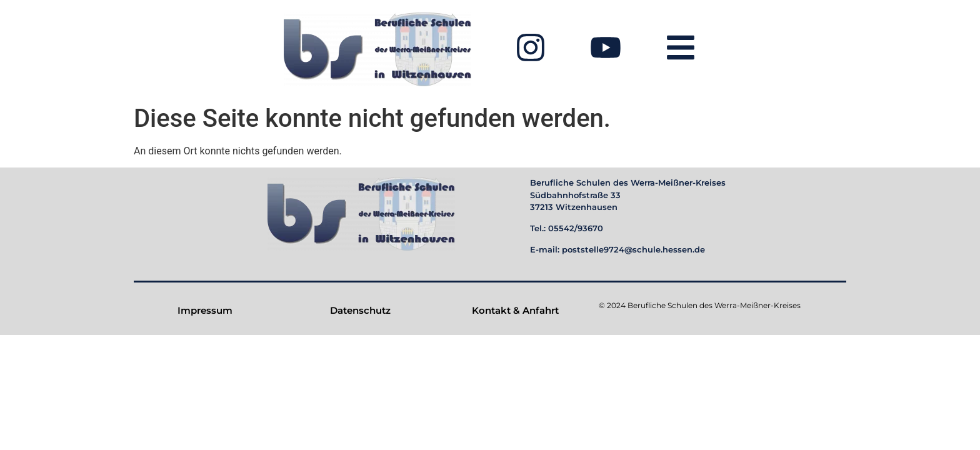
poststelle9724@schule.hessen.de (633, 249)
